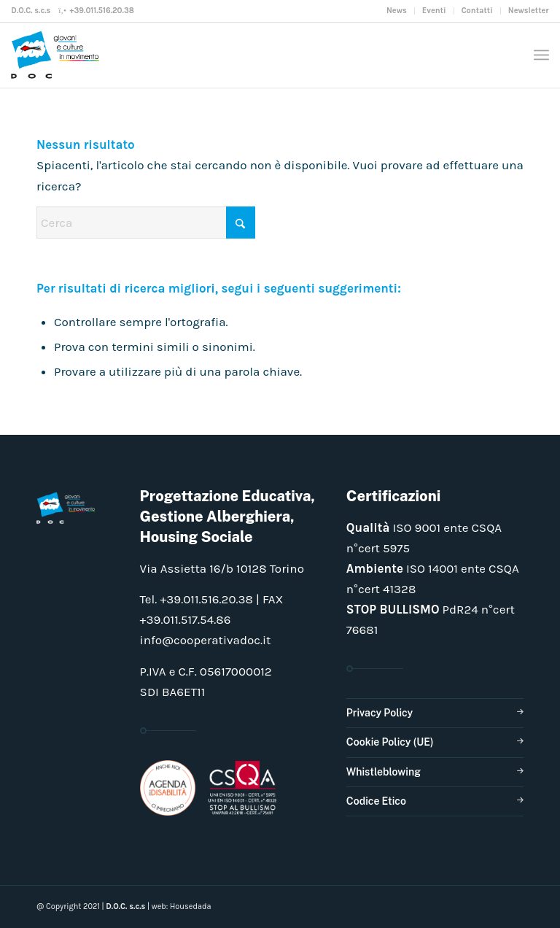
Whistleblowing (384, 772)
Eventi (434, 11)
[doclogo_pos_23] (58, 55)
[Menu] (541, 55)
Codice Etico (376, 801)
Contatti (477, 11)
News (397, 11)
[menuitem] (397, 11)
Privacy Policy (380, 713)
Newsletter (529, 11)
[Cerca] (146, 223)
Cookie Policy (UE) (390, 742)
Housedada (191, 906)
